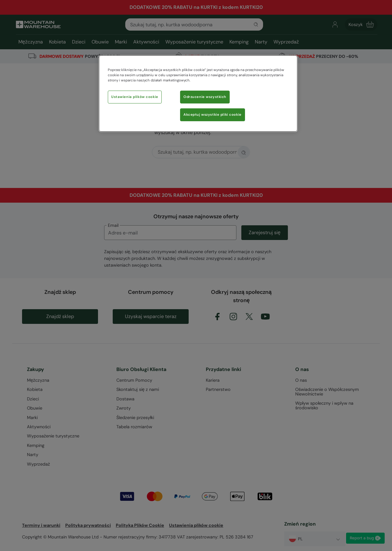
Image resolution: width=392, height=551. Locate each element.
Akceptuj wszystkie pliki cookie (213, 115)
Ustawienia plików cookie (135, 97)
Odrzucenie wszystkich (205, 97)
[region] (198, 94)
